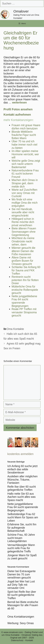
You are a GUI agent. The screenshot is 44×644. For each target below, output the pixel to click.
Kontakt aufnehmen (17, 115)
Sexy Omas (27, 623)
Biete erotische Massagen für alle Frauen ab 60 (23, 605)
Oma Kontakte (15, 329)
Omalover (21, 11)
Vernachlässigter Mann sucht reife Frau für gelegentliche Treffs (21, 548)
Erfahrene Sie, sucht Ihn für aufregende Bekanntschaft (22, 528)
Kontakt (29, 640)
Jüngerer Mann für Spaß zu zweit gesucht (22, 557)
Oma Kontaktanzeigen (21, 617)
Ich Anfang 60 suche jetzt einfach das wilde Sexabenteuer (22, 469)
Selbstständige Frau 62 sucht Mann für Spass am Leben (23, 517)
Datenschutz (17, 640)
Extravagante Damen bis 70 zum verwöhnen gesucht (21, 574)
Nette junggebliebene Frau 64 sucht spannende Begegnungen (23, 507)
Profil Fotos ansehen (18, 109)
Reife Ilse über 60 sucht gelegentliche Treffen (22, 488)
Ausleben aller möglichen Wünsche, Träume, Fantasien (22, 480)
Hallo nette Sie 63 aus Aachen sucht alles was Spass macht (21, 497)
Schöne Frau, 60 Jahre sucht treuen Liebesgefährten (21, 538)
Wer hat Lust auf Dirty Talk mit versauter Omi (21, 585)
